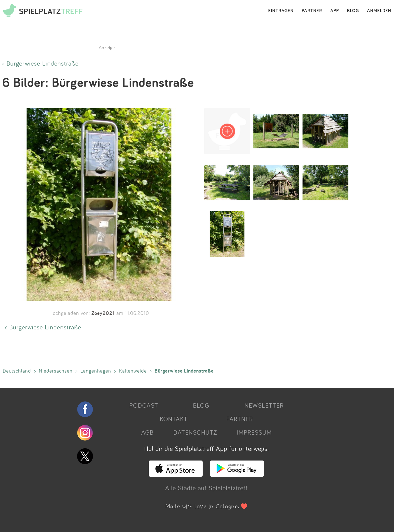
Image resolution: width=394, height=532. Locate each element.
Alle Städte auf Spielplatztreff (206, 488)
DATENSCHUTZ (195, 432)
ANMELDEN (379, 11)
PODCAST (144, 405)
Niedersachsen (56, 371)
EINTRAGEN (281, 11)
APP (335, 11)
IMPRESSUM (254, 432)
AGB (147, 432)
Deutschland (17, 371)
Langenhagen (96, 371)
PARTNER (312, 11)
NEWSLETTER (264, 405)
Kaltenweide (133, 371)
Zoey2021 (103, 313)
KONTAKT (174, 419)
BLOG (353, 11)
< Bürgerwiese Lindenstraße (40, 63)
